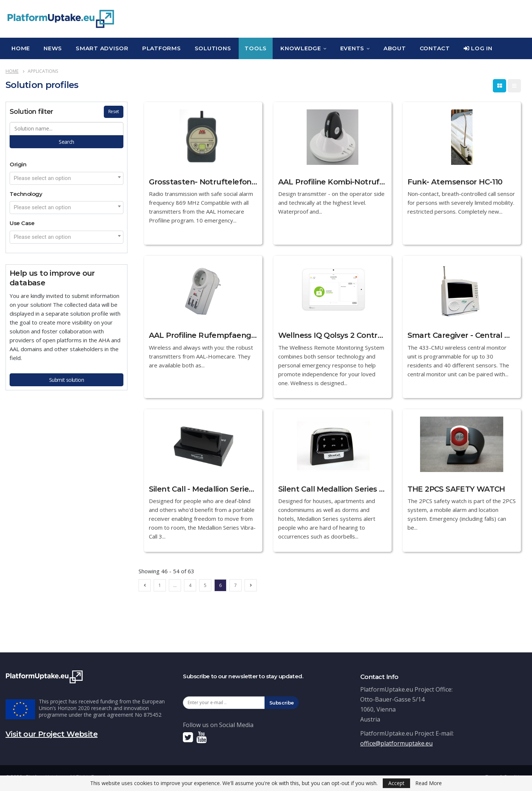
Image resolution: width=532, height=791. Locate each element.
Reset (114, 111)
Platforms (162, 48)
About (395, 48)
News (53, 48)
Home (21, 48)
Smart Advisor (102, 48)
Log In (478, 48)
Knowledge (301, 48)
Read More (429, 783)
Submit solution (67, 380)
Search (66, 142)
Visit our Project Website (52, 734)
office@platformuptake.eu (396, 743)
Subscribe (282, 703)
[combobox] (66, 178)
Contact (435, 48)
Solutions (213, 48)
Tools (256, 48)
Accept (396, 783)
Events (352, 48)
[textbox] (66, 178)
